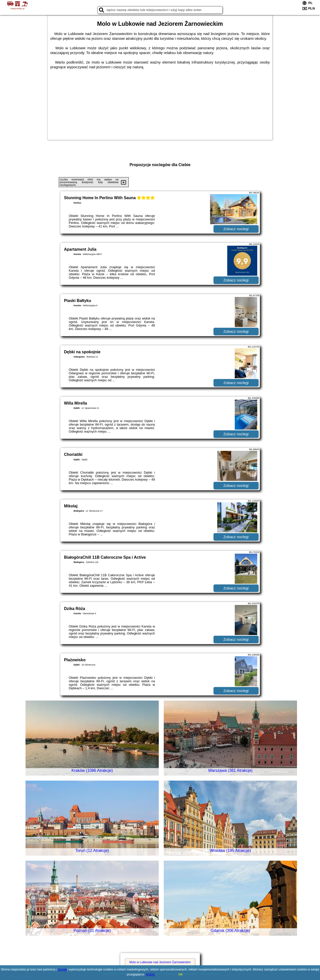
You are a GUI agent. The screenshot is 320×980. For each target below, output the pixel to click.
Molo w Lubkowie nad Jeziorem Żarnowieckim (160, 962)
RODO (150, 974)
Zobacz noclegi (236, 229)
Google (62, 969)
